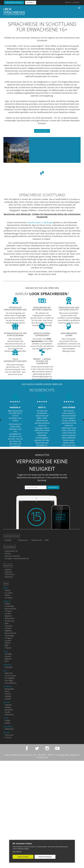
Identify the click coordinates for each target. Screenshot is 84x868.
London (8, 613)
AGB (47, 540)
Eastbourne (10, 621)
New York (9, 673)
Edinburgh (16, 150)
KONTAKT (76, 2)
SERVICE (68, 2)
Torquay (8, 611)
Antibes (8, 696)
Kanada (6, 732)
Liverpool (9, 626)
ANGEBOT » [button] (31, 3)
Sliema (8, 590)
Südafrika (7, 665)
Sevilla (7, 712)
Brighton (8, 616)
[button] (43, 173)
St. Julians (9, 593)
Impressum (23, 540)
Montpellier (10, 689)
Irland (6, 718)
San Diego (9, 680)
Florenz (8, 656)
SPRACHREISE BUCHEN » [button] (14, 3)
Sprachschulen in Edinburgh (40, 222)
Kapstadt (9, 667)
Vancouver (9, 735)
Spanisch (9, 572)
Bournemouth (11, 609)
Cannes (8, 694)
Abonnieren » (53, 487)
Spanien (7, 702)
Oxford (8, 604)
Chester (8, 628)
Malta (6, 588)
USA (5, 671)
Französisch (10, 574)
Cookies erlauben (23, 857)
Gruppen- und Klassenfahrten (17, 558)
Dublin (8, 721)
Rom (7, 661)
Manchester (10, 618)
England (7, 601)
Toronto (8, 737)
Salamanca (9, 715)
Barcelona (9, 710)
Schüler (8, 554)
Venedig (8, 654)
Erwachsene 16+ (11, 551)
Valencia (8, 705)
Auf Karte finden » (42, 131)
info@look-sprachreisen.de (21, 755)
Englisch (8, 570)
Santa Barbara (11, 683)
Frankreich (8, 686)
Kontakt (8, 540)
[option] (15, 420)
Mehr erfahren (17, 852)
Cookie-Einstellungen (45, 857)
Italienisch (9, 577)
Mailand (8, 659)
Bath (7, 623)
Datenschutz (37, 540)
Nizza (7, 691)
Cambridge (9, 606)
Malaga (8, 707)
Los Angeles (10, 678)
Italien (6, 651)
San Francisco (10, 676)
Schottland (8, 727)
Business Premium (12, 556)
